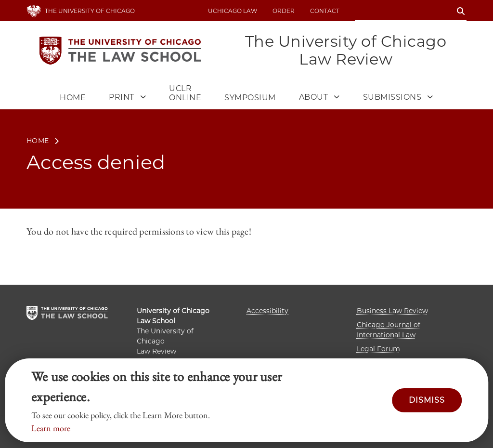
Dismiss (427, 400)
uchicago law (233, 11)
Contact (325, 11)
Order (284, 11)
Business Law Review (392, 311)
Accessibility (267, 311)
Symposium (250, 98)
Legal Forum (378, 349)
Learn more (51, 428)
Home (73, 98)
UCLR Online (185, 93)
